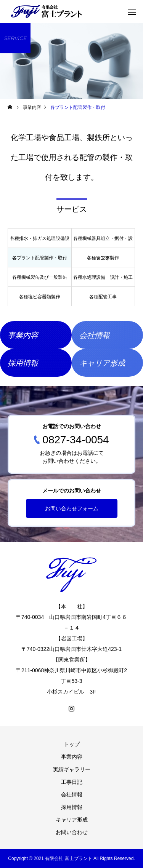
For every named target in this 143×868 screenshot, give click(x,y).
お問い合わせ (72, 832)
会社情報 (72, 794)
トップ (72, 744)
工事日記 (72, 782)
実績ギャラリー (72, 769)
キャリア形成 (72, 820)
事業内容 (72, 757)
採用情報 (72, 807)
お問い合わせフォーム (72, 508)
